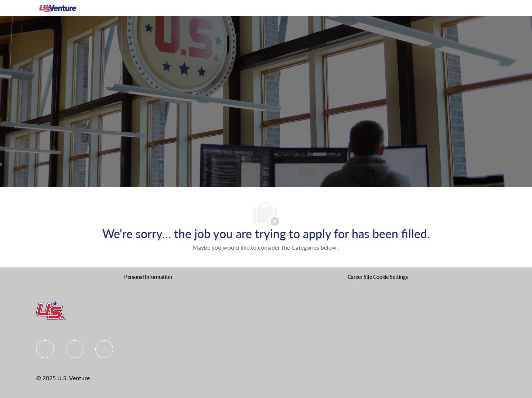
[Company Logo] (58, 8)
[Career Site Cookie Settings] (378, 277)
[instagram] (104, 349)
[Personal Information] (148, 277)
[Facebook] (45, 349)
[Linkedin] (75, 349)
